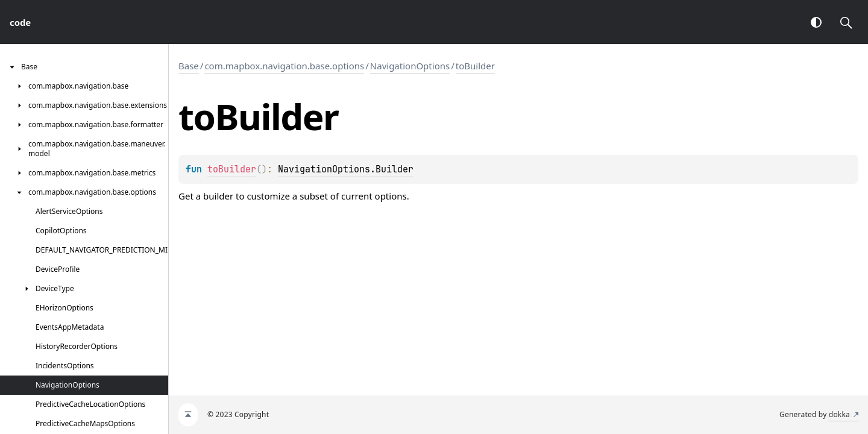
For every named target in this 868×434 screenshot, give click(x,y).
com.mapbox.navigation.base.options (284, 66)
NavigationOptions (410, 66)
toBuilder (475, 66)
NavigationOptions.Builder (346, 169)
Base (189, 66)
